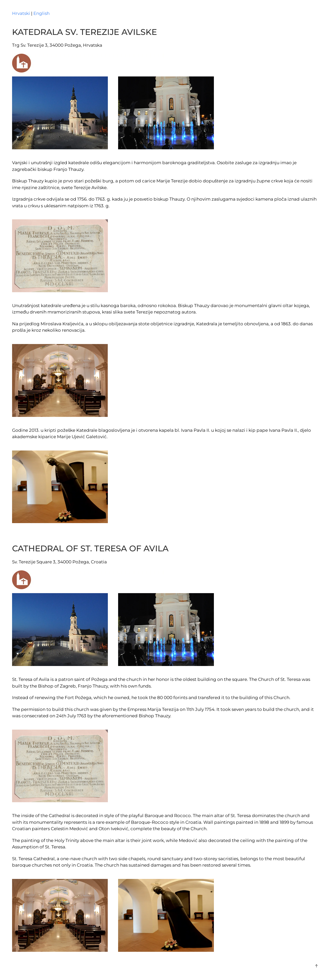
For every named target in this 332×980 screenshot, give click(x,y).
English (41, 13)
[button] (316, 966)
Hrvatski (21, 13)
